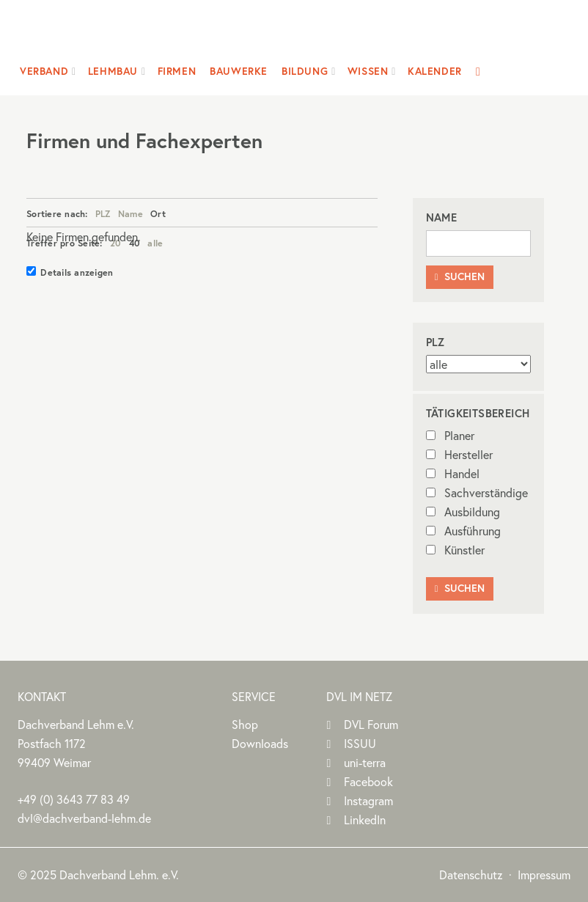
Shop (245, 724)
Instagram (368, 800)
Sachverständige (477, 492)
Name (131, 213)
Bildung (305, 71)
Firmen (177, 71)
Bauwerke (239, 71)
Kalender (435, 71)
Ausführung (463, 531)
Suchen (460, 276)
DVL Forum (371, 724)
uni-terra (365, 762)
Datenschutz (471, 874)
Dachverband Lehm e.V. (285, 33)
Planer (450, 435)
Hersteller (459, 454)
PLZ (103, 213)
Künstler (455, 550)
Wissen (368, 71)
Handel (453, 473)
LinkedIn (365, 819)
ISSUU (360, 743)
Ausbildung (463, 511)
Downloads (260, 743)
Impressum (544, 874)
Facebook (368, 781)
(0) (74, 799)
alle (155, 243)
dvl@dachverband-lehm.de (84, 818)
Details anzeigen (70, 272)
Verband (44, 71)
